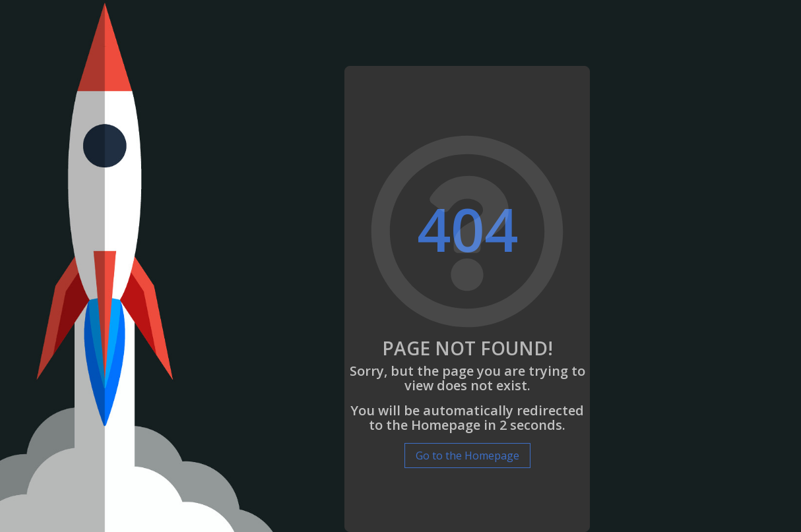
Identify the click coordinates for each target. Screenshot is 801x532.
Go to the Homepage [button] (467, 456)
